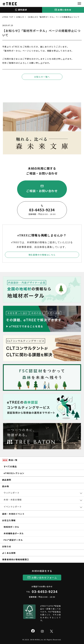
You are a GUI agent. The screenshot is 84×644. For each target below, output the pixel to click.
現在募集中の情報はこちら (42, 255)
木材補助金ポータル (14, 533)
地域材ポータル (11, 527)
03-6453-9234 (45, 592)
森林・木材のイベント (13, 514)
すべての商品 (10, 466)
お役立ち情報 (9, 520)
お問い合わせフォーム (44, 578)
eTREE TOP (8, 17)
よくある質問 (9, 553)
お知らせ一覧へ (42, 77)
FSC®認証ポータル (13, 540)
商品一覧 (10, 460)
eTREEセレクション (14, 473)
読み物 (6, 486)
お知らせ (20, 17)
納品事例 (7, 480)
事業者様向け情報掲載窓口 (16, 559)
